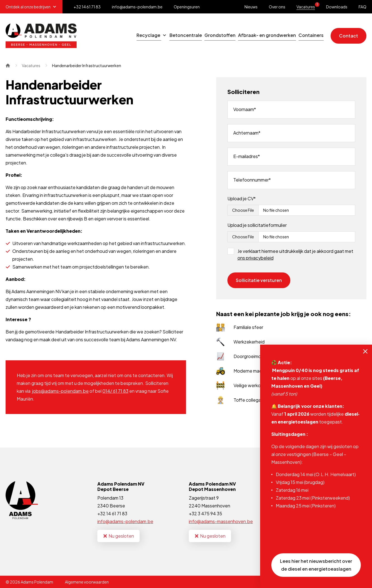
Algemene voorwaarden (87, 582)
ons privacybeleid (256, 258)
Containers (307, 36)
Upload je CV (241, 198)
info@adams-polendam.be (125, 521)
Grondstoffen (198, 36)
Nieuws (251, 7)
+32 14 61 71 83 (112, 513)
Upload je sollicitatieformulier (257, 225)
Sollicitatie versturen (259, 280)
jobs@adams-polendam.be (60, 391)
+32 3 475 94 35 (205, 513)
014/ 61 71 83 (115, 391)
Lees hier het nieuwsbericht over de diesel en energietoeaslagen (316, 565)
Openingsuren (187, 7)
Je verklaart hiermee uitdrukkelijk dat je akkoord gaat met (295, 254)
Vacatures (308, 6)
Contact (349, 36)
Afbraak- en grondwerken (254, 36)
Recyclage (113, 36)
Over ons (277, 7)
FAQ (362, 7)
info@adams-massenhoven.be (221, 521)
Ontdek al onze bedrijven (31, 7)
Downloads (337, 7)
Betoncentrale (156, 36)
